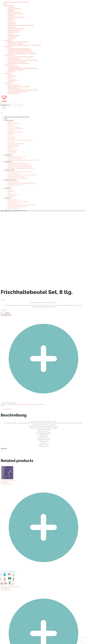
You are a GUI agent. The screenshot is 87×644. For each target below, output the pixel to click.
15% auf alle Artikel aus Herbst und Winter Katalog (23, 90)
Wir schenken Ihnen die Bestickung (18, 92)
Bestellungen (12, 77)
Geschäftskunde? (9, 55)
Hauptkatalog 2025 (13, 35)
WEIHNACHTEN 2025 (14, 88)
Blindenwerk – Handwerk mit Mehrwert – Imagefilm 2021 (24, 45)
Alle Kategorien (9, 5)
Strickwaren (11, 7)
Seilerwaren (11, 19)
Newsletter (11, 72)
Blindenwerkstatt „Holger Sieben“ (18, 42)
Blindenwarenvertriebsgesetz (17, 62)
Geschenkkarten (13, 80)
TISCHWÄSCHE (12, 37)
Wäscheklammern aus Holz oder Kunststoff (20, 25)
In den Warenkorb (6, 315)
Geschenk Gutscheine (14, 30)
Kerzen (10, 20)
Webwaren (11, 10)
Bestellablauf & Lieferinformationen (19, 48)
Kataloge (10, 34)
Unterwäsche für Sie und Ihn (16, 29)
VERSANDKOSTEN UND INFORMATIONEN (20, 50)
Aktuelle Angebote (13, 32)
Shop (6, 4)
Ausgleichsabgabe (13, 58)
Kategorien (7, 211)
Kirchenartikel (12, 24)
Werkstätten (8, 40)
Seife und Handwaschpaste (16, 17)
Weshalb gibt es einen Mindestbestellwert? (21, 52)
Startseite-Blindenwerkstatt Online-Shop (17, 2)
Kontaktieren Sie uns (10, 65)
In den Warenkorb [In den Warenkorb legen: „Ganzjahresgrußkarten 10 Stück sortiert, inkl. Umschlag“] (6, 590)
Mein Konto (8, 73)
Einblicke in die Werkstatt (15, 43)
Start (2, 211)
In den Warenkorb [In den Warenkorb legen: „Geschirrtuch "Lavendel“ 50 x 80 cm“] (6, 484)
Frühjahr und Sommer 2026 (16, 14)
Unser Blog (7, 83)
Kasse (9, 78)
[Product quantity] (3, 313)
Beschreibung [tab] (8, 409)
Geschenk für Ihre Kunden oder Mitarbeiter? (21, 57)
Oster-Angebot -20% (14, 85)
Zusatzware (11, 27)
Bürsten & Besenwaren (14, 9)
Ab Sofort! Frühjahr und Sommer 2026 (19, 87)
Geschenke (11, 39)
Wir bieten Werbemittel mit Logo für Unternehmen (23, 60)
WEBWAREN (17, 404)
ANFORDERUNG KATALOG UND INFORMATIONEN (22, 68)
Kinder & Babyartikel (14, 12)
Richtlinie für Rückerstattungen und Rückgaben (22, 53)
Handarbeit (27, 404)
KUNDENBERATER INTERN (15, 70)
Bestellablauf (8, 47)
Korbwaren (11, 15)
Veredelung (11, 22)
